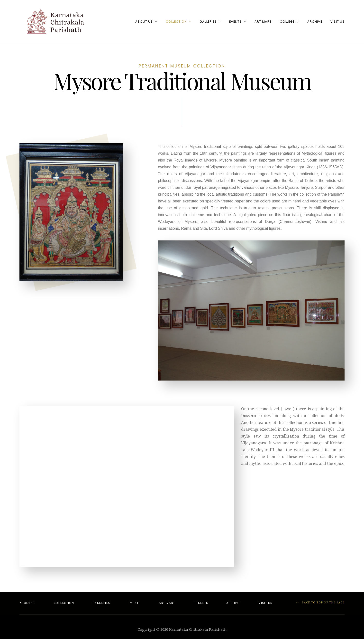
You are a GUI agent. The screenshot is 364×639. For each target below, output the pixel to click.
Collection (176, 22)
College (287, 22)
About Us (144, 22)
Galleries (208, 22)
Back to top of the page (320, 603)
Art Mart (263, 22)
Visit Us (337, 22)
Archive (315, 22)
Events (235, 22)
